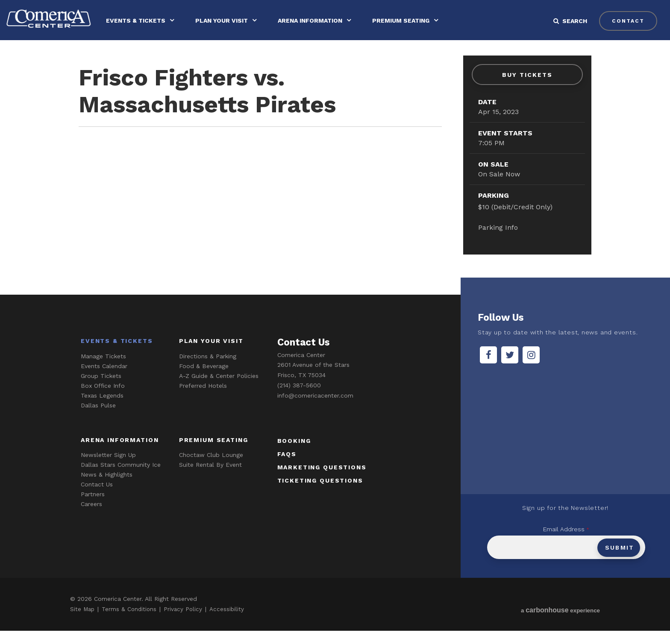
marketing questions (322, 480)
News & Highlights (107, 488)
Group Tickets (101, 389)
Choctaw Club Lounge (211, 468)
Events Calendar (104, 379)
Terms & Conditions (131, 622)
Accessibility (230, 622)
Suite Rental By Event (210, 478)
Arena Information (319, 20)
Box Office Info (103, 398)
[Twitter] (510, 368)
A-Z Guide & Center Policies (219, 389)
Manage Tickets (103, 369)
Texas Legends (102, 408)
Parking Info (498, 227)
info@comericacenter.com (315, 408)
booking (294, 454)
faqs (287, 467)
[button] (574, 21)
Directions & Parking (208, 369)
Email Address (566, 542)
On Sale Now (499, 174)
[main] (335, 173)
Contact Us (97, 498)
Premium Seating (410, 20)
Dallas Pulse (98, 418)
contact (627, 21)
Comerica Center (53, 20)
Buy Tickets (527, 75)
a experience (560, 623)
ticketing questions (320, 493)
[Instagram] (531, 368)
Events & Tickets (145, 20)
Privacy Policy (186, 622)
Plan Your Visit (231, 20)
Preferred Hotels (203, 398)
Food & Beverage (204, 379)
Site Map (83, 622)
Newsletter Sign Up (108, 468)
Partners (93, 507)
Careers (91, 517)
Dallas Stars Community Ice (121, 478)
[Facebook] (488, 368)
